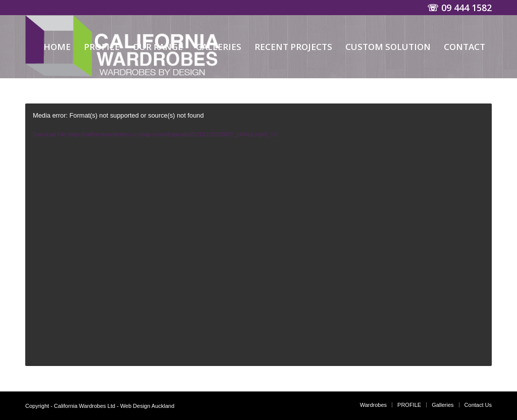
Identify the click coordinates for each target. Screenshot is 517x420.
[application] (258, 235)
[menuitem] (57, 47)
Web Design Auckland (147, 406)
